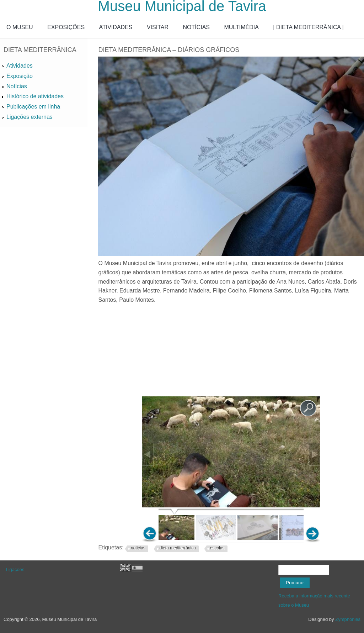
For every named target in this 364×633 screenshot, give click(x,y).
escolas (217, 548)
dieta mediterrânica (178, 548)
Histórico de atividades (35, 96)
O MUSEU (20, 27)
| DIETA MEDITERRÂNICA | (308, 27)
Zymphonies (348, 619)
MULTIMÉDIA (241, 27)
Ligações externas (30, 117)
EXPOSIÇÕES (66, 27)
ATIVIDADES (116, 27)
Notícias (17, 86)
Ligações (15, 569)
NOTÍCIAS (196, 27)
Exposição (20, 76)
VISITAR (158, 27)
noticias (138, 548)
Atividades (20, 66)
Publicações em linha (33, 107)
